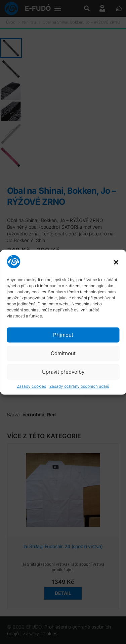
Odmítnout (63, 353)
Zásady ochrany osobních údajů (79, 386)
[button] (116, 262)
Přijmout (63, 335)
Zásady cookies (31, 386)
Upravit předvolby (63, 372)
